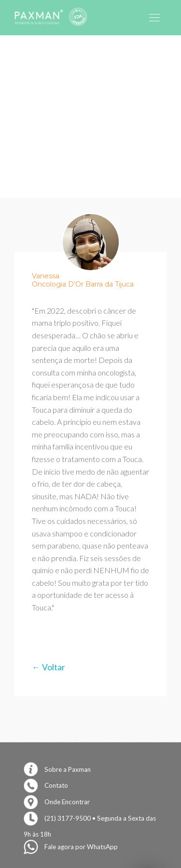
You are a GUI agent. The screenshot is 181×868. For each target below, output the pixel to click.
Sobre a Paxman (57, 769)
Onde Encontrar (57, 802)
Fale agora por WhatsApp (71, 847)
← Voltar (49, 667)
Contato (46, 785)
